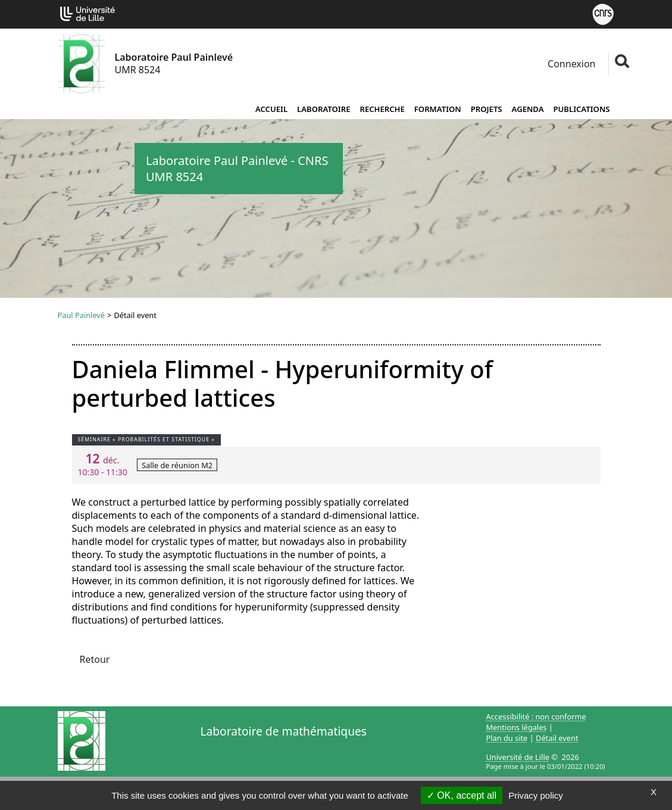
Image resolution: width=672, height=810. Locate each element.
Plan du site (507, 738)
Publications (582, 109)
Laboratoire (324, 109)
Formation (438, 109)
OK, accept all (462, 795)
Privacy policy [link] (536, 795)
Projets (487, 109)
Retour (95, 659)
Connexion (571, 64)
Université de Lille (518, 757)
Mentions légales (517, 727)
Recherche (382, 109)
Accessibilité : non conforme (536, 716)
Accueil (271, 109)
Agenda (528, 109)
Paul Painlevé (82, 315)
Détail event (557, 738)
